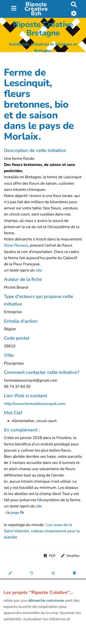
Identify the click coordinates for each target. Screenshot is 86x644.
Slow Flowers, (16, 245)
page (15, 512)
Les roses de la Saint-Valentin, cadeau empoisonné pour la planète (42, 531)
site (39, 270)
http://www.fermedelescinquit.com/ (35, 404)
